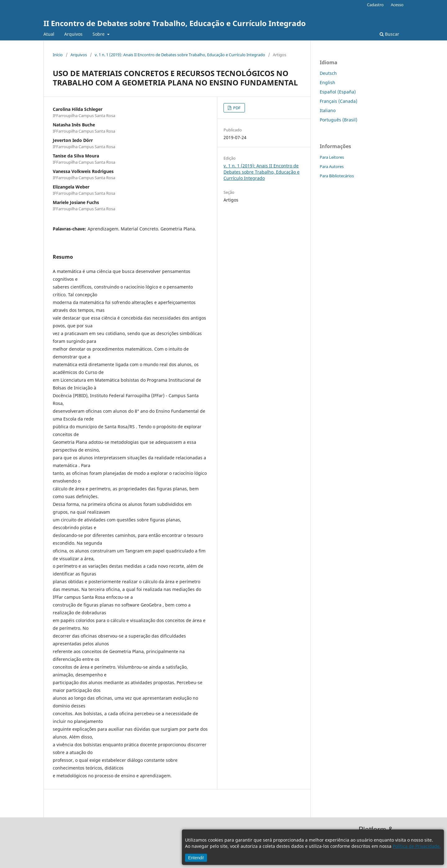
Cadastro (375, 5)
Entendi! (196, 858)
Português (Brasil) (339, 120)
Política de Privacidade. (417, 846)
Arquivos (73, 34)
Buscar (389, 34)
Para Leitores (332, 157)
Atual (49, 34)
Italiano (328, 110)
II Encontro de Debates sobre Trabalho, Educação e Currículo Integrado (175, 23)
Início (58, 55)
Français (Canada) (339, 101)
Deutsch (328, 73)
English (327, 82)
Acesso (397, 5)
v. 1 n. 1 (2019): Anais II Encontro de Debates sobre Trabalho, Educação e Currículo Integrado (180, 55)
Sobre (99, 34)
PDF (236, 108)
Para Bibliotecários (337, 176)
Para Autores (332, 166)
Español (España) (338, 92)
